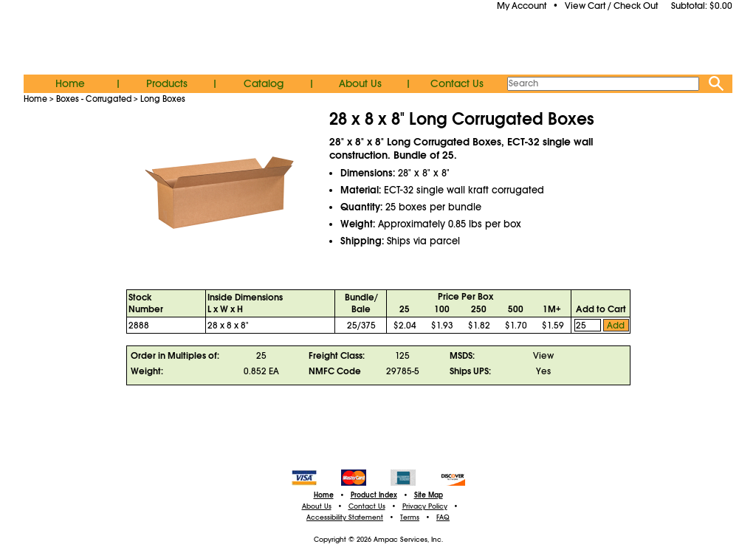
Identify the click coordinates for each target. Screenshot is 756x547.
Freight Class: (337, 356)
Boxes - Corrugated (94, 99)
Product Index (374, 495)
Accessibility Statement (345, 517)
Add (616, 326)
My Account (522, 6)
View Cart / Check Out (611, 6)
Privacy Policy (425, 506)
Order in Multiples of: (175, 356)
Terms (410, 517)
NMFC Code (335, 371)
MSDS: (462, 356)
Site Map (429, 495)
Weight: (147, 371)
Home (70, 83)
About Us (360, 83)
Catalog (264, 83)
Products (167, 83)
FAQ (443, 517)
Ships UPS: (470, 371)
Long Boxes (163, 99)
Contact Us (457, 83)
